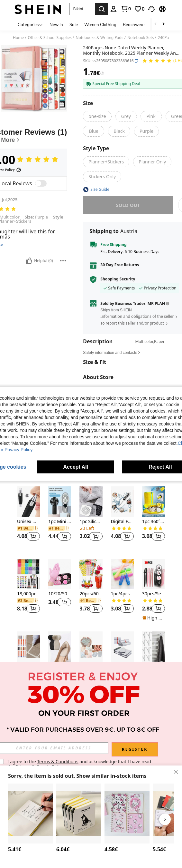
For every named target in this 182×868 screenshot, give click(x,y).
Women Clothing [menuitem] (100, 24)
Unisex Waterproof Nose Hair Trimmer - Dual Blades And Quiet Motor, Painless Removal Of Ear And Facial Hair (28, 522)
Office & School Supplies (50, 38)
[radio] (97, 116)
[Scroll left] (156, 24)
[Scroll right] (163, 24)
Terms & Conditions (58, 761)
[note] (154, 618)
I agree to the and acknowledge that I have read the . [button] (80, 764)
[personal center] (114, 9)
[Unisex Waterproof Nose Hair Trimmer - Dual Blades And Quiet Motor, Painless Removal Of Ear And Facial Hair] (28, 502)
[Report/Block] (63, 261)
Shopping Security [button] (118, 279)
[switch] (41, 183)
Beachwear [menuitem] (134, 24)
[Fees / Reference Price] (102, 73)
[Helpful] (29, 261)
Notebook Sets (141, 38)
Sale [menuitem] (74, 24)
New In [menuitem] (56, 24)
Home (18, 38)
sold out (128, 205)
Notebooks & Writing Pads (99, 38)
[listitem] (28, 517)
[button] (151, 9)
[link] (126, 9)
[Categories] (30, 24)
